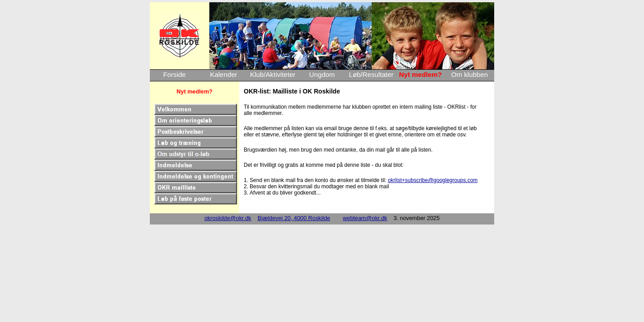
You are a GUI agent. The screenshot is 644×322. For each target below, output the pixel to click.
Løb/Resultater (371, 74)
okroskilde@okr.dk (228, 218)
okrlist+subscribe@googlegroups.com (433, 180)
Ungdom (322, 74)
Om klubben (470, 74)
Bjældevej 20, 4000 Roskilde (294, 218)
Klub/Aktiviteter (273, 74)
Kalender (224, 74)
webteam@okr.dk (365, 218)
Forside (175, 74)
